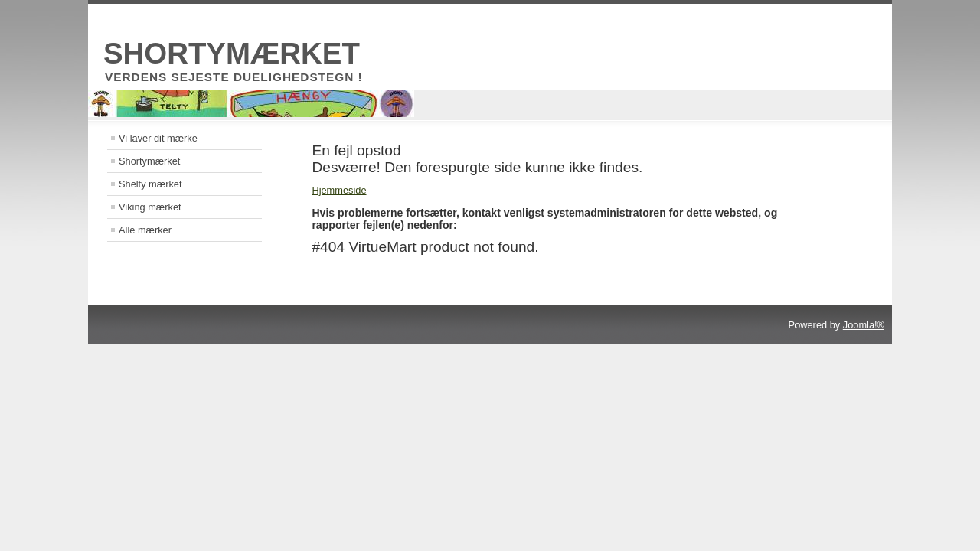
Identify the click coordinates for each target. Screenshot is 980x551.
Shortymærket (149, 161)
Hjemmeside (339, 190)
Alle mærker (145, 230)
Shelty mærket (150, 184)
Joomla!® (864, 325)
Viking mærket (150, 207)
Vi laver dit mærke (158, 138)
